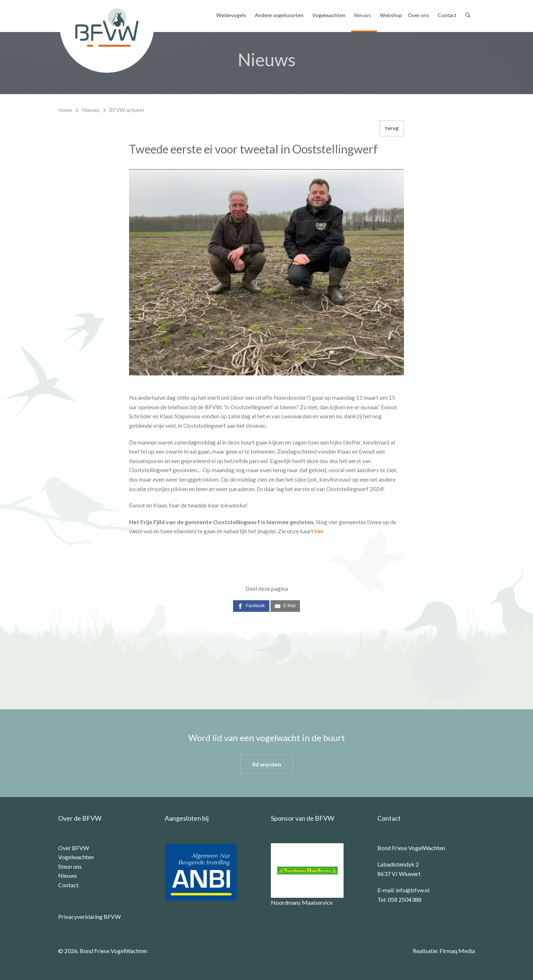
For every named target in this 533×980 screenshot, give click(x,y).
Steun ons (70, 866)
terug (392, 128)
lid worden (267, 764)
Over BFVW (74, 848)
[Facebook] (251, 606)
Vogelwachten (329, 15)
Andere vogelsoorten (279, 15)
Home (65, 110)
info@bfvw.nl (413, 890)
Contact (447, 15)
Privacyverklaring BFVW (89, 917)
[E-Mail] (285, 606)
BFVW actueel (127, 110)
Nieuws (363, 15)
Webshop (391, 15)
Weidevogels (231, 15)
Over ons (418, 15)
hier (319, 531)
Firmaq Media (457, 951)
